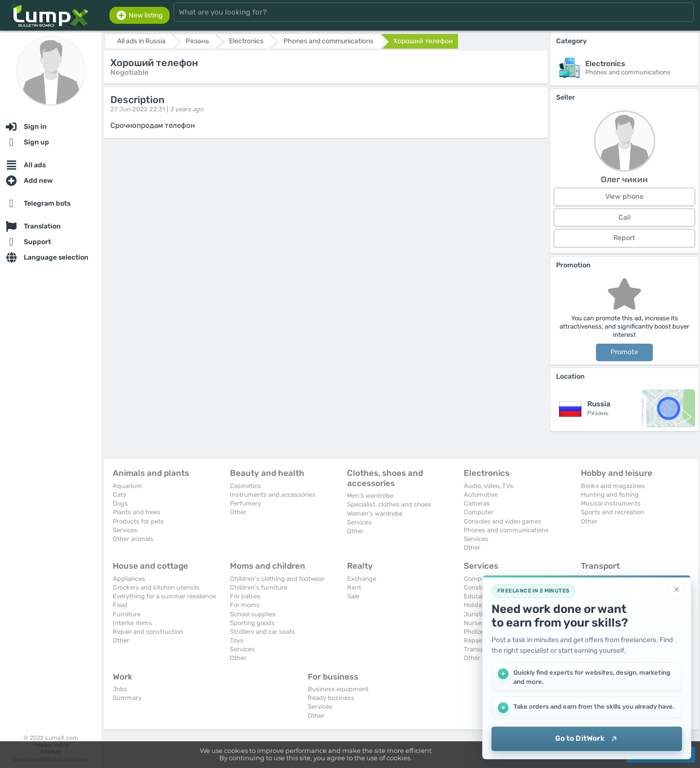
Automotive (481, 495)
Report (624, 238)
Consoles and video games (503, 521)
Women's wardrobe (375, 514)
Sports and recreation (612, 512)
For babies (245, 596)
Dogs (120, 503)
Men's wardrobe (370, 496)
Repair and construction (148, 632)
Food (120, 605)
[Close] (677, 590)
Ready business (331, 698)
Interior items (132, 623)
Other (238, 512)
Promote (624, 352)
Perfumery (245, 503)
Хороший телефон (423, 41)
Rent (354, 587)
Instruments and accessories (273, 495)
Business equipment (338, 689)
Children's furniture (259, 587)
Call (625, 218)
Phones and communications (506, 530)
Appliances (129, 579)
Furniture (127, 614)
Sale (353, 596)
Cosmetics (245, 486)
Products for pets (138, 521)
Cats (120, 495)
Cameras (477, 503)
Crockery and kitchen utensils (156, 587)
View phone (624, 197)
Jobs (120, 689)
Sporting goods (252, 623)
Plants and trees (137, 512)
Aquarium (127, 486)
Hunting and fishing (610, 495)
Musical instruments (611, 503)
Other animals (133, 539)
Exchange (362, 579)
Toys (237, 640)
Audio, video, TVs (489, 486)
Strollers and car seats (262, 632)
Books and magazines (613, 486)
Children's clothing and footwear (277, 579)
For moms (245, 605)
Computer (479, 512)
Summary (127, 698)
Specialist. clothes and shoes (389, 504)
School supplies (253, 614)
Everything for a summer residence (164, 596)
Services (125, 530)
